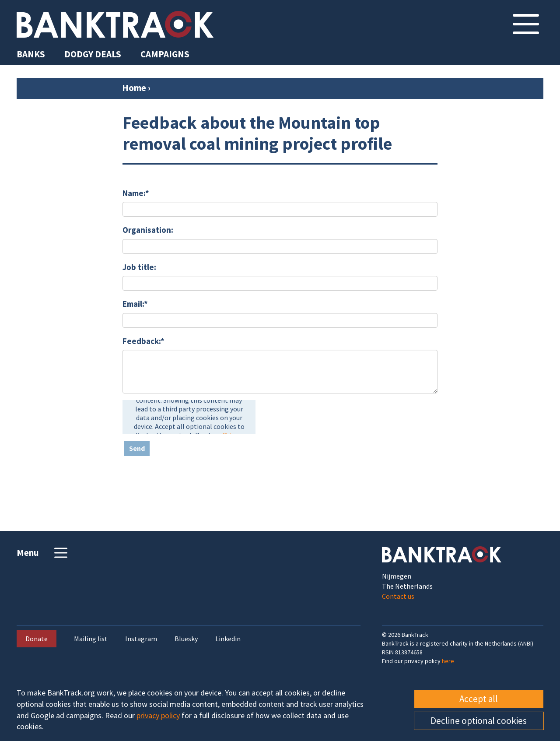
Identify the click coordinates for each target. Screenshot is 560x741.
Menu (43, 553)
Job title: (139, 267)
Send (137, 448)
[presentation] (189, 417)
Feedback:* (143, 341)
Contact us (398, 596)
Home (134, 88)
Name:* (136, 193)
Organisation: (148, 230)
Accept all (479, 699)
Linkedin (228, 639)
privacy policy (158, 715)
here (448, 661)
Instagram (141, 639)
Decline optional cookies (479, 721)
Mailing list (91, 639)
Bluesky (186, 639)
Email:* (135, 304)
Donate (37, 639)
